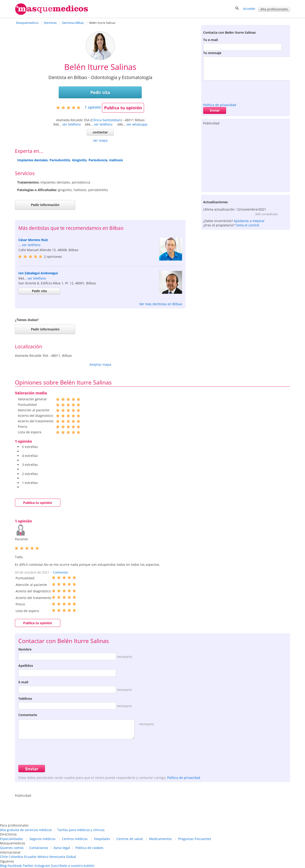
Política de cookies (89, 848)
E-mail (23, 682)
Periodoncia (98, 160)
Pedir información (45, 205)
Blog (3, 866)
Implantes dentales (32, 160)
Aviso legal (62, 848)
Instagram (42, 866)
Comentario (28, 715)
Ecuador (30, 857)
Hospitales (102, 839)
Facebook (15, 866)
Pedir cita (100, 92)
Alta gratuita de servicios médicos (26, 830)
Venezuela (57, 857)
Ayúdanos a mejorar (249, 221)
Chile (4, 857)
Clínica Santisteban (106, 120)
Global (71, 857)
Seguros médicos (42, 839)
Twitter (28, 866)
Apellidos (26, 666)
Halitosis (116, 160)
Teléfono (25, 699)
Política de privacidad (220, 105)
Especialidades (11, 839)
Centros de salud (130, 839)
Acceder (249, 9)
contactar (100, 132)
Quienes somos (12, 848)
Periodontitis (60, 160)
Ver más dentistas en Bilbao (161, 304)
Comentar (61, 572)
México (43, 857)
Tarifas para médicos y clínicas (81, 830)
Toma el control (247, 225)
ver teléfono (72, 124)
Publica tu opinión (123, 108)
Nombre (25, 649)
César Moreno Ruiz (33, 240)
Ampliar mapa (100, 364)
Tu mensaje (212, 53)
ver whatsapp (137, 124)
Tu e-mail (211, 40)
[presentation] (238, 91)
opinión (93, 107)
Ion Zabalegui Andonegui (38, 273)
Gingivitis (79, 160)
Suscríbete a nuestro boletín (73, 866)
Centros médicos (75, 839)
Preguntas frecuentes (195, 839)
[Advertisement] (246, 158)
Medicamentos (160, 839)
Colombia (16, 857)
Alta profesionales (274, 9)
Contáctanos (39, 848)
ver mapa (100, 140)
